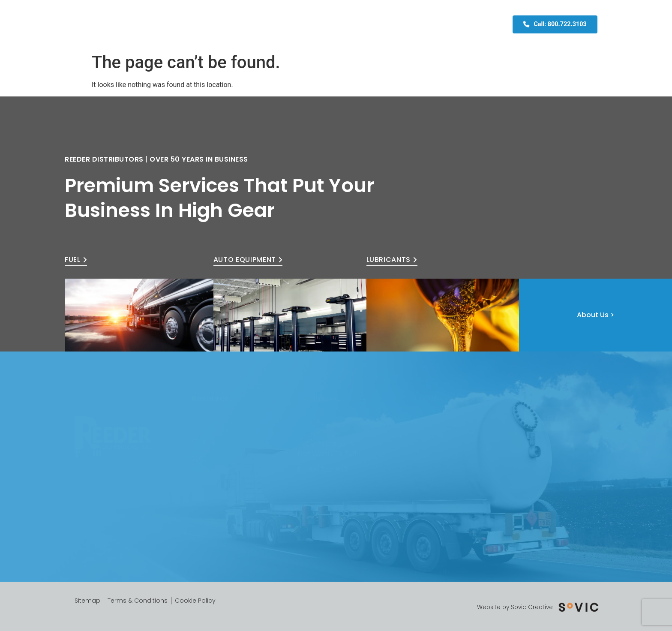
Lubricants (356, 24)
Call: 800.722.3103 (555, 24)
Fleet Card (399, 24)
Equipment (312, 24)
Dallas (425, 518)
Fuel (281, 24)
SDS (198, 450)
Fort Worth (432, 535)
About (257, 24)
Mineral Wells (436, 551)
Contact (440, 24)
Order (201, 434)
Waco (425, 568)
